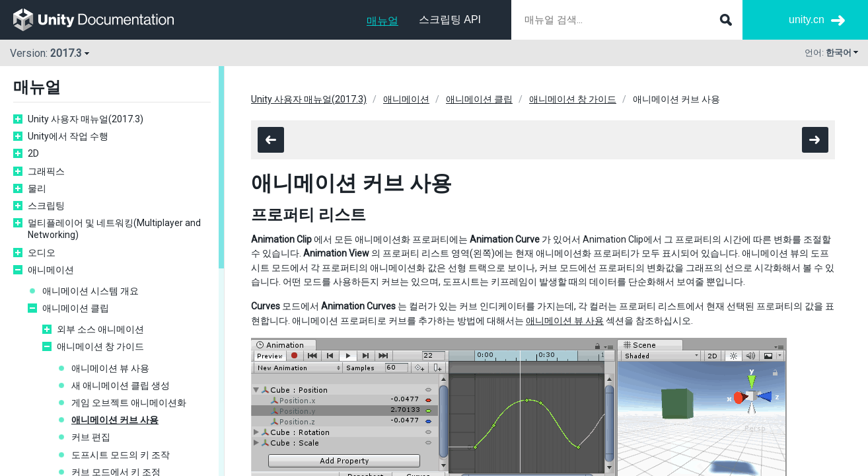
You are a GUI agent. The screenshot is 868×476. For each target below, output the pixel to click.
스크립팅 (46, 206)
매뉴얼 (382, 21)
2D (33, 153)
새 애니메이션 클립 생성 (121, 385)
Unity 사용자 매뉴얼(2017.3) (86, 119)
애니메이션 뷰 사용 (110, 368)
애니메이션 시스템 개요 (90, 291)
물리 (37, 188)
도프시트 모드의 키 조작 (121, 455)
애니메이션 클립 (76, 308)
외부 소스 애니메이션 (100, 329)
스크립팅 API (450, 20)
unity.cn (807, 20)
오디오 (42, 253)
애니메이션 (51, 270)
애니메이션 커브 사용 (115, 420)
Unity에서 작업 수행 (68, 136)
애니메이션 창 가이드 (100, 346)
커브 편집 (91, 437)
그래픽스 (46, 171)
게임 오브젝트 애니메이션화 (129, 403)
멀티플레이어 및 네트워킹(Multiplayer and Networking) (114, 229)
